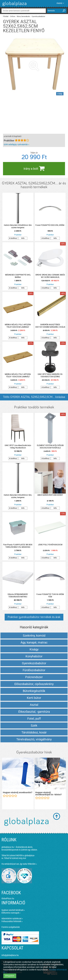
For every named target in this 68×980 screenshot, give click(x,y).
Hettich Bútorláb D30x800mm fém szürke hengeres (18, 226)
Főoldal (6, 16)
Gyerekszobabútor (38, 16)
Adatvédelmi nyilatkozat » (12, 918)
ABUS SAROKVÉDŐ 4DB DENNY (50, 495)
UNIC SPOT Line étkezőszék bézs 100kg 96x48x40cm (18, 447)
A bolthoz (13, 238)
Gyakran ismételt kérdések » (13, 910)
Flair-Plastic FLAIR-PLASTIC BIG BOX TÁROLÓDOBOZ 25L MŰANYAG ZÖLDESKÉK (18, 546)
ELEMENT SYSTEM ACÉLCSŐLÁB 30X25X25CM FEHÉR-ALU (50, 447)
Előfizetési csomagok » (11, 913)
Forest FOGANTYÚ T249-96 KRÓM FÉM (50, 596)
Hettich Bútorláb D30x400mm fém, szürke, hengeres (18, 496)
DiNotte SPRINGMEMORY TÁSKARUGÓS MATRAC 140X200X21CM (18, 596)
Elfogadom (10, 976)
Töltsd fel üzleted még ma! (15, 858)
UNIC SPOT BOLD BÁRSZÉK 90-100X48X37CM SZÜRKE (50, 375)
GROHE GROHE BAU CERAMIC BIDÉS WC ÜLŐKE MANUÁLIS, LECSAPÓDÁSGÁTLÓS (50, 276)
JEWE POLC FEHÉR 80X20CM (50, 545)
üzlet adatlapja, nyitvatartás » (16, 144)
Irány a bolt (34, 168)
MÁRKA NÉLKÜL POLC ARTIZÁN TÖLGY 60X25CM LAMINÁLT (18, 326)
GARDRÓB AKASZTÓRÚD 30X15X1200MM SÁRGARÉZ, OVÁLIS (50, 326)
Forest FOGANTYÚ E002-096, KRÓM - (50, 225)
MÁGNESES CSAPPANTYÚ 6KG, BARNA (18, 276)
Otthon (13, 16)
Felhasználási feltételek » (12, 921)
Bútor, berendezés (23, 16)
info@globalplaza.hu (10, 955)
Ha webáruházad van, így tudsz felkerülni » (19, 864)
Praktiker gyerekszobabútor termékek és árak (34, 617)
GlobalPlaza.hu (8, 898)
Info (23, 238)
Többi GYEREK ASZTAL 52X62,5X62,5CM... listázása (34, 397)
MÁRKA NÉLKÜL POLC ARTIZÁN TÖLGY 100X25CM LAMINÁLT (18, 375)
